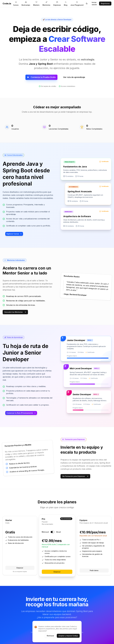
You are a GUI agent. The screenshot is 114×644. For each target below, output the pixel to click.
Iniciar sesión (94, 3)
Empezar (20, 568)
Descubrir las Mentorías (15, 312)
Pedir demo (94, 570)
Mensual (45, 532)
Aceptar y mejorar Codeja (68, 636)
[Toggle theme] (87, 4)
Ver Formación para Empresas (75, 476)
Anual (58, 532)
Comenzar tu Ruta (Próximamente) (21, 413)
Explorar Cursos (14, 234)
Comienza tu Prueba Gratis (41, 77)
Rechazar (50, 636)
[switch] (53, 532)
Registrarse (105, 3)
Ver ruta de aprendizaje (74, 77)
